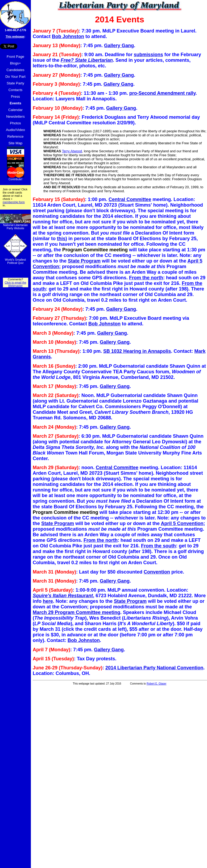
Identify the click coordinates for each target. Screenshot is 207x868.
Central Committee (130, 199)
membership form (14, 202)
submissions (148, 55)
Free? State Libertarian (87, 60)
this (61, 239)
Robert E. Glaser (156, 684)
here (48, 601)
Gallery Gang (119, 46)
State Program (84, 261)
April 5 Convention (182, 523)
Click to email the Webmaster (15, 284)
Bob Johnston (68, 36)
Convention (157, 572)
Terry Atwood (72, 151)
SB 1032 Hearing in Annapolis (137, 351)
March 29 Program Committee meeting (76, 612)
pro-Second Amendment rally (162, 93)
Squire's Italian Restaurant (63, 596)
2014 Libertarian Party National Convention (154, 668)
